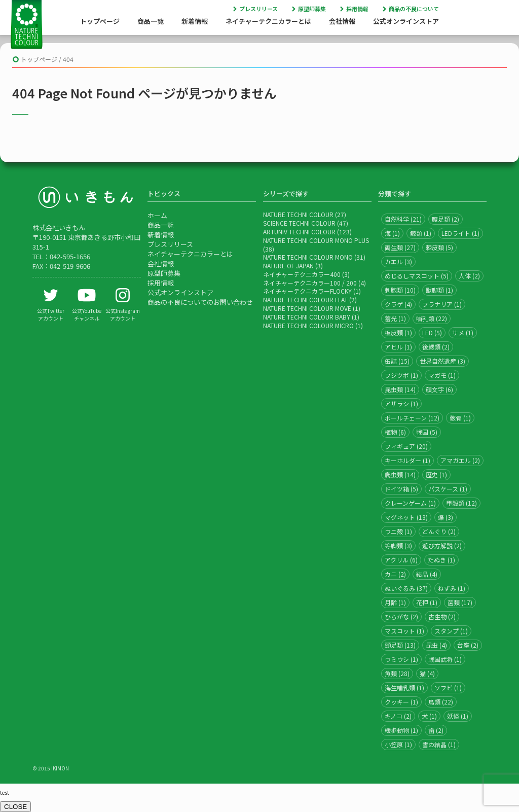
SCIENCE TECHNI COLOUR (299, 223)
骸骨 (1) (460, 418)
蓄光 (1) (395, 318)
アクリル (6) (401, 560)
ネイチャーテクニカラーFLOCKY (307, 291)
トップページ (100, 21)
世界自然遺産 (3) (442, 361)
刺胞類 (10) (400, 290)
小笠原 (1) (398, 744)
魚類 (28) (397, 673)
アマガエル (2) (460, 460)
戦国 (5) (427, 432)
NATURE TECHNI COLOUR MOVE (307, 308)
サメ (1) (463, 332)
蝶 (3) (446, 517)
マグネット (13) (406, 517)
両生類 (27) (400, 247)
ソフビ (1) (448, 687)
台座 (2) (468, 645)
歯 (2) (436, 730)
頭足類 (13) (400, 645)
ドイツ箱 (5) (401, 489)
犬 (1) (429, 716)
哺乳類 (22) (432, 318)
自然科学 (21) (403, 219)
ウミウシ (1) (401, 659)
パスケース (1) (448, 489)
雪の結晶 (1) (439, 744)
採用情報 (357, 9)
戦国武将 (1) (445, 659)
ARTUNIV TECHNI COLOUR (299, 232)
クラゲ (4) (398, 304)
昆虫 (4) (436, 645)
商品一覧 (151, 21)
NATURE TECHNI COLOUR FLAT (305, 299)
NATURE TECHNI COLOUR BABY (307, 317)
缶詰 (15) (397, 361)
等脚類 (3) (398, 545)
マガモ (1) (442, 375)
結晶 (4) (427, 574)
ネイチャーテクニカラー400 (302, 274)
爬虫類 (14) (400, 474)
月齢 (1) (395, 602)
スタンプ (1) (451, 631)
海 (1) (392, 233)
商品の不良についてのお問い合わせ (200, 302)
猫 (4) (427, 673)
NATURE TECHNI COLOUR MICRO (308, 325)
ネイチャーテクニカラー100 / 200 (310, 283)
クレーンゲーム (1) (410, 503)
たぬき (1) (441, 560)
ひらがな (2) (401, 616)
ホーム (157, 215)
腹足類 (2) (446, 219)
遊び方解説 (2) (442, 545)
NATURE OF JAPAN (288, 266)
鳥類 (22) (441, 702)
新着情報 (195, 21)
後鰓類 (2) (436, 347)
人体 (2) (469, 276)
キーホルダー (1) (407, 460)
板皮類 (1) (398, 332)
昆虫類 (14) (400, 389)
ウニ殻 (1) (398, 531)
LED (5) (432, 332)
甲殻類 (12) (461, 503)
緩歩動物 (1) (401, 730)
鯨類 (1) (421, 233)
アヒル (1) (398, 347)
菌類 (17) (460, 602)
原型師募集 (312, 9)
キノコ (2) (398, 716)
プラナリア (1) (442, 304)
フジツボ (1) (401, 375)
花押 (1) (427, 602)
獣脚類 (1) (439, 290)
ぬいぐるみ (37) (406, 588)
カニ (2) (395, 574)
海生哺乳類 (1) (404, 687)
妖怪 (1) (458, 716)
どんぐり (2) (439, 531)
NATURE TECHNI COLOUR (298, 214)
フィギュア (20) (406, 446)
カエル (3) (398, 261)
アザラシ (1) (401, 403)
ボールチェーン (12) (412, 418)
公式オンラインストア (406, 21)
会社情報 (342, 21)
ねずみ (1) (452, 588)
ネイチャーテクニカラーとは (268, 21)
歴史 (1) (436, 474)
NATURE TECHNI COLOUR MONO (308, 257)
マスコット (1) (404, 631)
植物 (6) (395, 432)
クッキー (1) (401, 702)
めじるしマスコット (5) (417, 276)
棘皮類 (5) (439, 247)
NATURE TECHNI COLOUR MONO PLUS (316, 240)
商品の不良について (414, 9)
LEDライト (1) (460, 233)
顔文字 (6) (439, 389)
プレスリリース (258, 9)
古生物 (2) (442, 616)
